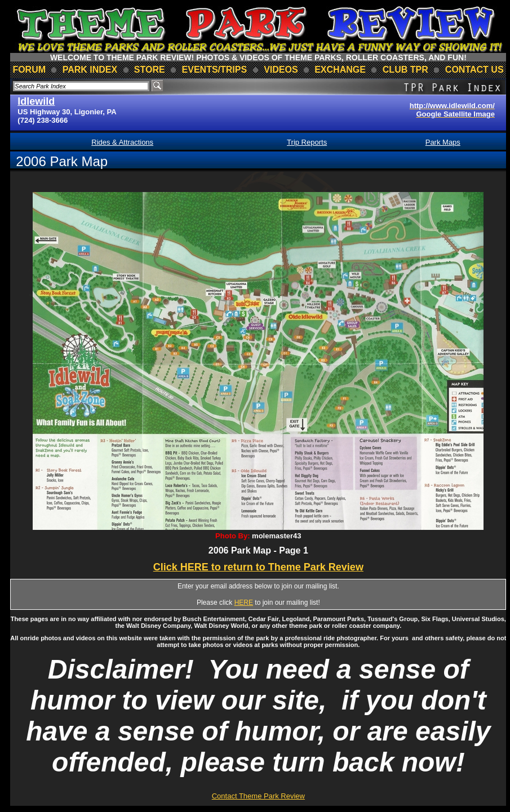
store (150, 70)
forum (29, 70)
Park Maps (443, 142)
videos (281, 70)
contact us (474, 70)
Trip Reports (307, 142)
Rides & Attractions (122, 142)
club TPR (405, 70)
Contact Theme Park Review (258, 796)
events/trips (215, 70)
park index (90, 70)
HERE (244, 603)
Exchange (340, 70)
